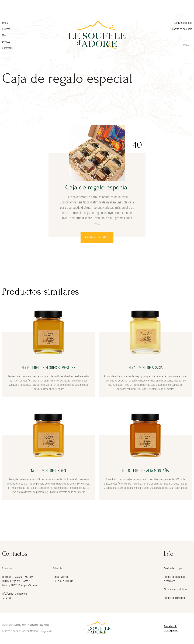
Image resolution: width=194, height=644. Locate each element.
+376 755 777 (8, 598)
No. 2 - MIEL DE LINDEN (48, 471)
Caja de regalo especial (97, 187)
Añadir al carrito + (97, 237)
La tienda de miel (183, 23)
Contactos (7, 48)
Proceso (6, 29)
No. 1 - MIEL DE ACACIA (146, 368)
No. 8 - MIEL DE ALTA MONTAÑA (145, 471)
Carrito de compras (182, 29)
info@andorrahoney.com (14, 594)
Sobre (5, 23)
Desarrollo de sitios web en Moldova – (21, 631)
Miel (4, 35)
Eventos (6, 42)
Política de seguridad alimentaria (174, 579)
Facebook (170, 626)
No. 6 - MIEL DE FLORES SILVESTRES (48, 368)
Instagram (171, 631)
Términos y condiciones (176, 590)
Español (185, 45)
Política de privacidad (175, 598)
